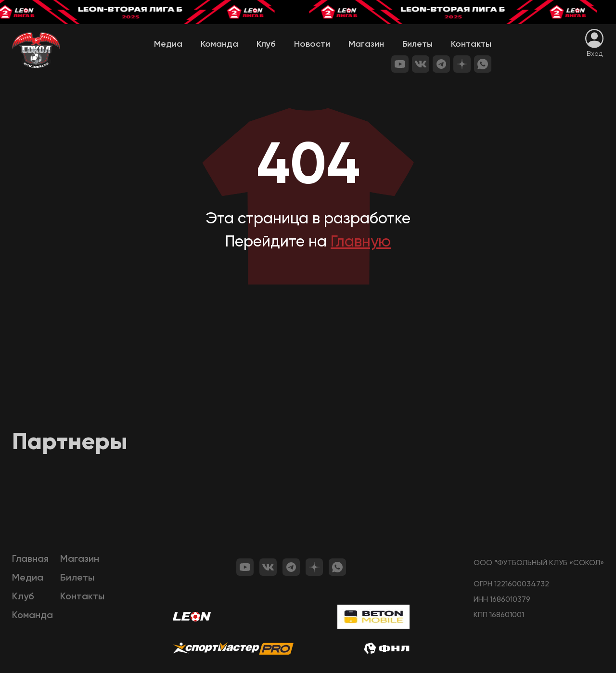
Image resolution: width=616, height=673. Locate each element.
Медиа (168, 44)
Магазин (366, 44)
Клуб (266, 44)
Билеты (417, 44)
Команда (219, 44)
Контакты (471, 44)
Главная (30, 559)
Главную (361, 242)
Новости (312, 44)
